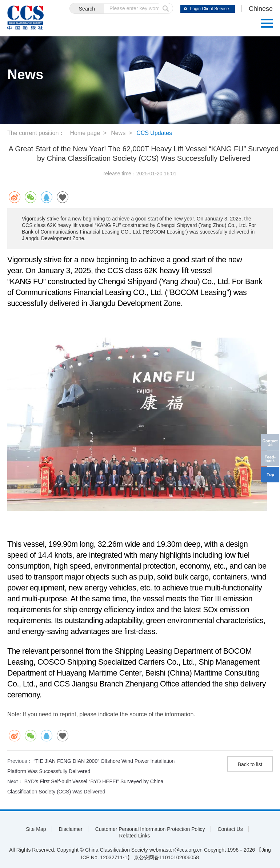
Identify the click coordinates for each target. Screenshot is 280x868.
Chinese (261, 9)
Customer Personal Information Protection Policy (150, 829)
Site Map (36, 829)
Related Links (135, 836)
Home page (85, 133)
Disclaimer (70, 829)
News (118, 133)
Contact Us (230, 829)
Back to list (250, 764)
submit (166, 8)
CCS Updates (154, 133)
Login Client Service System (210, 9)
